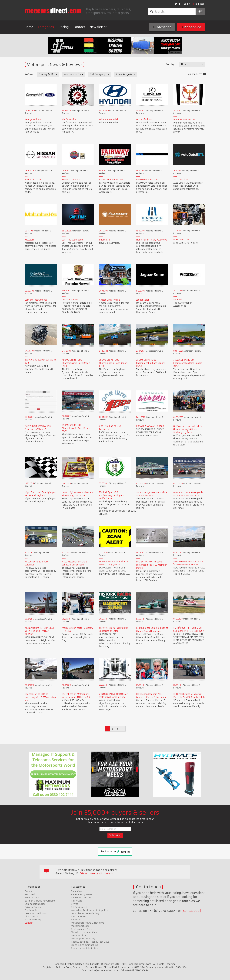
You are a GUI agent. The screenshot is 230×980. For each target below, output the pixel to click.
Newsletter (98, 27)
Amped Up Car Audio (110, 300)
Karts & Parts (79, 917)
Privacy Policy (33, 907)
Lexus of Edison (144, 119)
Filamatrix (105, 240)
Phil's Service (69, 119)
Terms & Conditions (36, 913)
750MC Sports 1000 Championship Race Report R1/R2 (76, 428)
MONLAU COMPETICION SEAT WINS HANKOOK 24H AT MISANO (39, 631)
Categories (46, 27)
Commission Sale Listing (85, 913)
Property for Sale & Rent (85, 948)
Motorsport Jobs (80, 926)
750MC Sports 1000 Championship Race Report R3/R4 (188, 363)
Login (187, 4)
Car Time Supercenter (73, 240)
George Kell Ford (33, 119)
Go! (200, 12)
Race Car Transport (82, 898)
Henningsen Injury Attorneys (152, 240)
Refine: (29, 75)
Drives (75, 904)
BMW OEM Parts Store (148, 180)
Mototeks (30, 240)
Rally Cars (77, 901)
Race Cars (77, 891)
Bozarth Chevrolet (71, 180)
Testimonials (32, 910)
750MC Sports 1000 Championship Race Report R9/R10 (76, 363)
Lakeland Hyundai (108, 119)
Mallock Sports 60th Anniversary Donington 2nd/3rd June (112, 495)
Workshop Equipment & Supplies (90, 910)
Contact (79, 27)
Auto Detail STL (181, 180)
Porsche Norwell (71, 300)
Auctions (76, 920)
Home (29, 27)
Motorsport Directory (83, 939)
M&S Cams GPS (181, 240)
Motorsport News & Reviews (87, 923)
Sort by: (170, 64)
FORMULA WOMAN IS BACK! (150, 426)
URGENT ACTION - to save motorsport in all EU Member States (152, 565)
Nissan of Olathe (33, 180)
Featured (30, 894)
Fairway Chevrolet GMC (111, 180)
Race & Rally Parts (82, 894)
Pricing (64, 27)
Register (199, 4)
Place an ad (191, 27)
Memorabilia (78, 935)
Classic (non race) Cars (84, 932)
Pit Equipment (79, 907)
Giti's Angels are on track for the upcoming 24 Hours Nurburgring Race (188, 429)
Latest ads (162, 27)
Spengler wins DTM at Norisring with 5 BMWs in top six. (40, 697)
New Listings (32, 898)
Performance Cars (81, 929)
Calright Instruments (36, 300)
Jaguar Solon (143, 300)
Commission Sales (35, 904)
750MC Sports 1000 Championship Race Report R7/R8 (113, 363)
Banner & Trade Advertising (40, 901)
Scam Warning (33, 920)
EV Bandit (178, 300)
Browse (29, 891)
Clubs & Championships (84, 945)
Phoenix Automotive (184, 120)
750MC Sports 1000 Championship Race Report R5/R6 (150, 363)
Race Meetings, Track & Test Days (90, 942)
